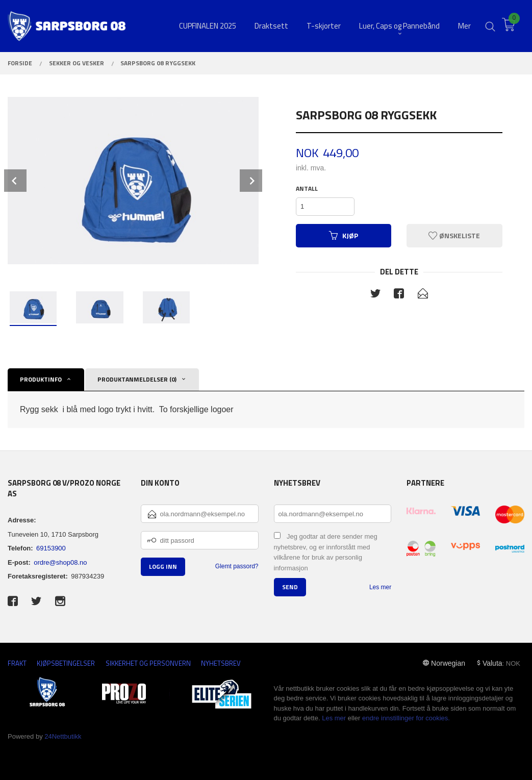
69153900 (51, 548)
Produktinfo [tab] (41, 379)
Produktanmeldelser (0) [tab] (137, 379)
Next (251, 181)
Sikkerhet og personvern (148, 663)
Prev (15, 181)
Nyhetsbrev (221, 663)
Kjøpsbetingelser (66, 663)
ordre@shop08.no (60, 562)
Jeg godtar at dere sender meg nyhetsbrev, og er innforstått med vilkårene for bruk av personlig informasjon (326, 552)
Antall (307, 189)
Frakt (17, 663)
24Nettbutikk (63, 736)
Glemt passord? (237, 566)
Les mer (380, 587)
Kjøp (344, 235)
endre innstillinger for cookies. (406, 718)
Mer (464, 26)
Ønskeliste (454, 235)
